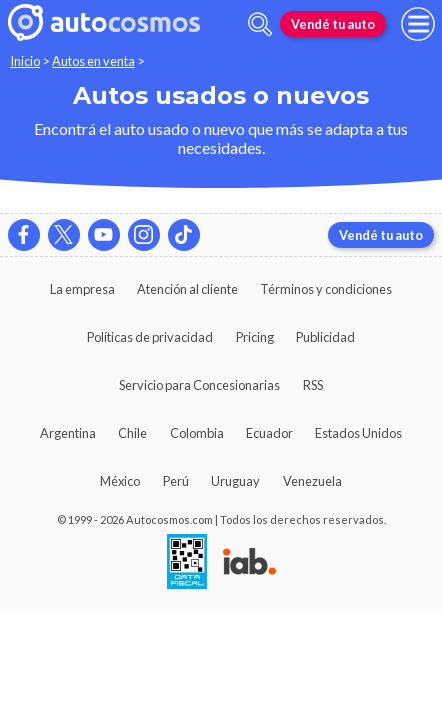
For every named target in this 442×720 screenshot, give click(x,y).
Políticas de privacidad (150, 337)
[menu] (418, 24)
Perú (176, 481)
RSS (313, 385)
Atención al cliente (187, 289)
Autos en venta (93, 61)
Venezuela (312, 481)
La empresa (82, 289)
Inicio (25, 61)
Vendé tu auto (333, 24)
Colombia (197, 433)
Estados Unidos (358, 433)
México (120, 481)
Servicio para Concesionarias (199, 385)
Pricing (255, 337)
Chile (132, 433)
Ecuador (269, 433)
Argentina (68, 433)
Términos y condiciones (326, 289)
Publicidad (325, 337)
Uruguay (235, 481)
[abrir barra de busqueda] (260, 24)
